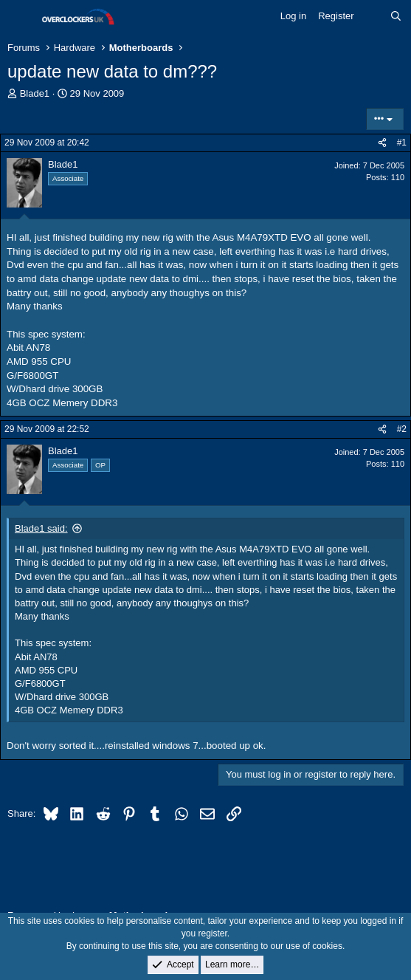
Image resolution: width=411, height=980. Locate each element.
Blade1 (35, 93)
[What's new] (372, 16)
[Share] (382, 143)
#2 (402, 429)
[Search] (396, 16)
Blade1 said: (41, 528)
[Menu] (20, 17)
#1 (402, 143)
